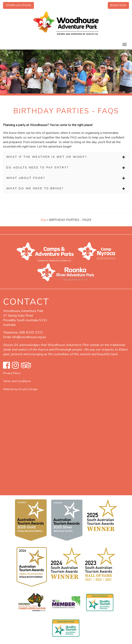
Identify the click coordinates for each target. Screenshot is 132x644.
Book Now (118, 5)
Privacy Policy (12, 373)
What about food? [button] (66, 178)
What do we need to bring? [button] (66, 188)
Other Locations (18, 5)
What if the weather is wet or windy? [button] (66, 157)
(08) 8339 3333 (31, 332)
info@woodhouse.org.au (29, 337)
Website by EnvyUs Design (20, 389)
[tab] (66, 157)
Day (43, 220)
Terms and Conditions (17, 381)
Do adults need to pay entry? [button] (66, 168)
